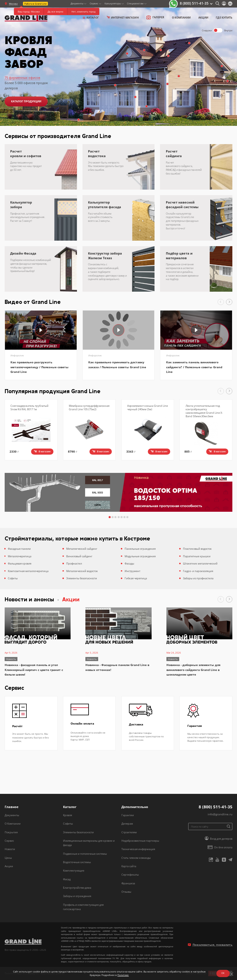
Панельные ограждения (140, 549)
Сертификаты (130, 875)
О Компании (13, 824)
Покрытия (11, 832)
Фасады (129, 563)
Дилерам (127, 824)
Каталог (91, 18)
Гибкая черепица (136, 578)
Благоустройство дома (77, 888)
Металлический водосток (82, 571)
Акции (203, 18)
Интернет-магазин (123, 18)
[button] (221, 302)
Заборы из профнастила (198, 578)
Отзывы (126, 892)
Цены (8, 858)
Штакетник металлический (200, 563)
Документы (12, 815)
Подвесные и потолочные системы (85, 854)
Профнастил (74, 563)
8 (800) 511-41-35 (194, 3)
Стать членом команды (136, 858)
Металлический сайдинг (82, 549)
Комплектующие (74, 871)
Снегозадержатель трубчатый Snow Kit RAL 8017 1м (29, 408)
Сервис (9, 841)
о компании (181, 18)
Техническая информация (138, 849)
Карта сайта (129, 866)
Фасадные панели (19, 549)
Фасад (67, 879)
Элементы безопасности (82, 578)
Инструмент (132, 571)
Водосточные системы (77, 862)
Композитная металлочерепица (28, 571)
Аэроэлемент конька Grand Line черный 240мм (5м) (148, 408)
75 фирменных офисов (22, 78)
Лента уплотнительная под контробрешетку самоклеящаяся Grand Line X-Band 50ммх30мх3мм (204, 411)
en (230, 4)
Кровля (68, 815)
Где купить (224, 18)
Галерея (155, 18)
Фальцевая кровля (20, 563)
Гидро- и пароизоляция (198, 571)
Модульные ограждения (140, 556)
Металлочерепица (20, 556)
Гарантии (128, 815)
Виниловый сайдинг (79, 556)
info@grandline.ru (220, 814)
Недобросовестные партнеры (140, 841)
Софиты (13, 578)
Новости (10, 849)
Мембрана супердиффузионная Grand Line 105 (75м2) (89, 408)
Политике (122, 975)
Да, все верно (55, 11)
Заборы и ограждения (77, 896)
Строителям (129, 832)
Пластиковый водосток (197, 549)
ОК (222, 973)
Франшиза (128, 883)
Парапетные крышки (197, 556)
